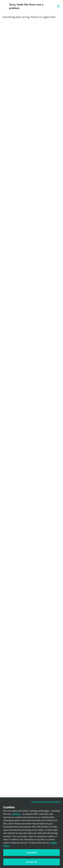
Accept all (31, 863)
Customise (31, 853)
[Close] (58, 6)
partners (16, 815)
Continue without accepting (46, 802)
